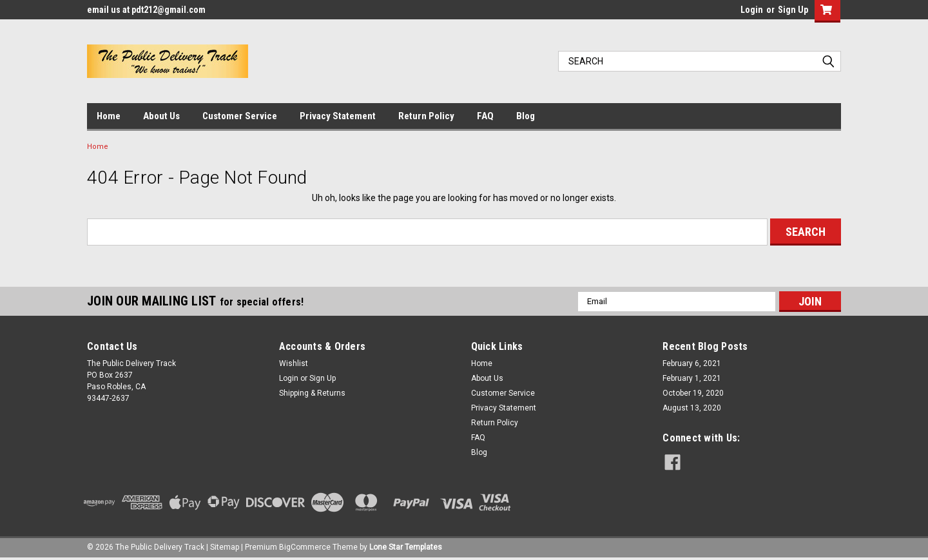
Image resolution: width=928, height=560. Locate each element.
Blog (526, 116)
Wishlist (294, 363)
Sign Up (793, 10)
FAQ (485, 116)
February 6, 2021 (692, 363)
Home (109, 116)
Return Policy (426, 116)
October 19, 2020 (693, 393)
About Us (161, 116)
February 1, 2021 (692, 378)
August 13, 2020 (692, 408)
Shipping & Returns (312, 393)
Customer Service (240, 116)
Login (752, 10)
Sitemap (225, 547)
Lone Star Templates (406, 547)
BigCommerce (305, 547)
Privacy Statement (338, 116)
